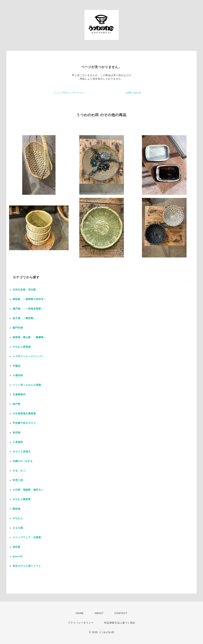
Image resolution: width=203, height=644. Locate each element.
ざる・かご (19, 471)
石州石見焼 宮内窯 (24, 290)
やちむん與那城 (22, 347)
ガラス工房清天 (22, 452)
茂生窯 (17, 547)
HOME (80, 613)
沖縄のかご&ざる (23, 461)
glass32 (18, 556)
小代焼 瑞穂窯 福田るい (28, 490)
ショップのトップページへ (69, 93)
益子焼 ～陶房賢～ (24, 318)
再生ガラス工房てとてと (27, 566)
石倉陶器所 (19, 394)
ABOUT (99, 613)
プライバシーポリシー (81, 623)
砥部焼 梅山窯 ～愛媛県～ (29, 337)
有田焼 (17, 433)
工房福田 (18, 442)
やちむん (18, 518)
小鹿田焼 (18, 375)
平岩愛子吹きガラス (24, 423)
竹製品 (17, 366)
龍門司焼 (18, 328)
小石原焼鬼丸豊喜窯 (24, 414)
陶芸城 (17, 509)
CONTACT (121, 613)
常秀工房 (18, 480)
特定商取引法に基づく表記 (120, 623)
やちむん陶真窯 (22, 499)
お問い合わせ (134, 93)
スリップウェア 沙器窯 (27, 537)
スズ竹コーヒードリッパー (28, 356)
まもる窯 (18, 528)
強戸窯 (17, 404)
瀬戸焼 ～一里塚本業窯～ (28, 309)
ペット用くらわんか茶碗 (27, 385)
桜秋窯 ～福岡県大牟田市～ (29, 299)
